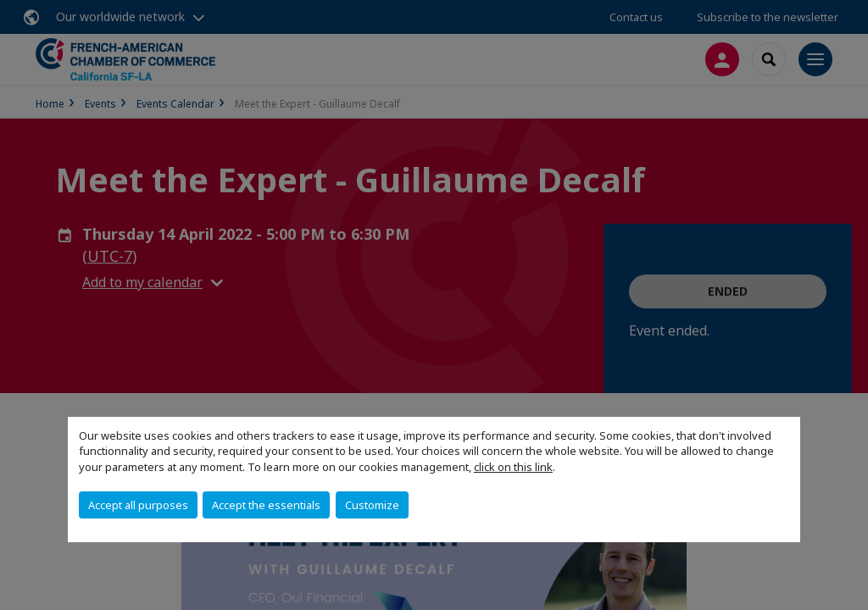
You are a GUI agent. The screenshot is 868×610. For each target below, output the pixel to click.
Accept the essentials (266, 505)
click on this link (513, 467)
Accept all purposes (138, 505)
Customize (372, 505)
